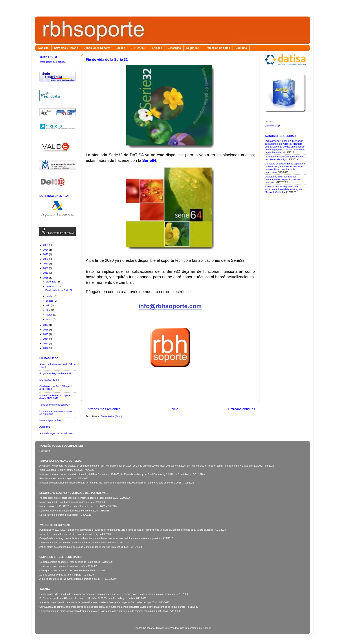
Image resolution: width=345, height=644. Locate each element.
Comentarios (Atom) (111, 416)
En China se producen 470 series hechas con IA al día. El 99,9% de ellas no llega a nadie (87, 598)
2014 (46, 339)
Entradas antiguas (242, 409)
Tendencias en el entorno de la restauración (62, 566)
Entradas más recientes (103, 409)
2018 (46, 278)
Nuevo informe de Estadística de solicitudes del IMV (67, 502)
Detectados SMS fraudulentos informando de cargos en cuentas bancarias (283, 179)
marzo (50, 315)
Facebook (45, 451)
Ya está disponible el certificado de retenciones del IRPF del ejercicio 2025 (79, 498)
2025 (46, 245)
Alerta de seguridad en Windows (56, 433)
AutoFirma (45, 427)
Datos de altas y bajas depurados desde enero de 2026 (69, 511)
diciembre (51, 282)
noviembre (52, 286)
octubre (50, 296)
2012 (46, 348)
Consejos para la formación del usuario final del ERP (67, 570)
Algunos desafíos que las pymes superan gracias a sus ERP (71, 579)
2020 (46, 268)
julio (48, 305)
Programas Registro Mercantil (55, 373)
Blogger (206, 628)
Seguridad (193, 48)
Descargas (174, 48)
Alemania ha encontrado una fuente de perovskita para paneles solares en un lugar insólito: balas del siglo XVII (98, 602)
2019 (46, 273)
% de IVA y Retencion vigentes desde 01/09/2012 (56, 397)
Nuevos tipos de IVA (50, 420)
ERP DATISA (139, 48)
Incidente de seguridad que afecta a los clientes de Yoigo (284, 158)
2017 (46, 325)
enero (49, 319)
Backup (120, 48)
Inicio (174, 409)
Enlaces (157, 48)
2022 (46, 259)
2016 (46, 330)
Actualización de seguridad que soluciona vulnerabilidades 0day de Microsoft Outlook (283, 189)
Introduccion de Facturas (52, 62)
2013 (46, 343)
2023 (46, 254)
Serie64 (149, 161)
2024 (46, 250)
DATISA (269, 122)
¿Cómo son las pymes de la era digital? (60, 575)
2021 (46, 264)
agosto (50, 301)
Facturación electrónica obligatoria (57, 478)
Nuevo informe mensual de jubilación (59, 515)
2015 (46, 334)
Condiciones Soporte (97, 48)
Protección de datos (217, 48)
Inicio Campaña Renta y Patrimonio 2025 (61, 470)
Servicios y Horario (66, 48)
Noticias (43, 48)
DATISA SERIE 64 (49, 380)
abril (49, 310)
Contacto (241, 48)
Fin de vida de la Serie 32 (107, 60)
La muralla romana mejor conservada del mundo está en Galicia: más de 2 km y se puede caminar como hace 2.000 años (104, 611)
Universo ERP (272, 126)
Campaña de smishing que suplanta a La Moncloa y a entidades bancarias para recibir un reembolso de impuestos (285, 168)
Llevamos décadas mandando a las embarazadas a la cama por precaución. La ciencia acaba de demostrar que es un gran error (107, 594)
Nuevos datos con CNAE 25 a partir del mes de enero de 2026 (72, 506)
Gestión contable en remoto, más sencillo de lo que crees (70, 562)
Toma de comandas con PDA (55, 405)
